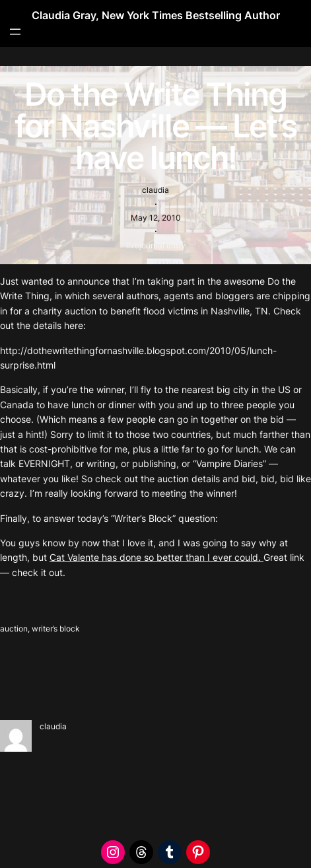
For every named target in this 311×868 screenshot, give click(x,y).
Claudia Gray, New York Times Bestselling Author (156, 15)
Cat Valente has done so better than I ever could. (156, 557)
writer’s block (56, 629)
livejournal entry (156, 245)
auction (14, 629)
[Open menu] (15, 32)
